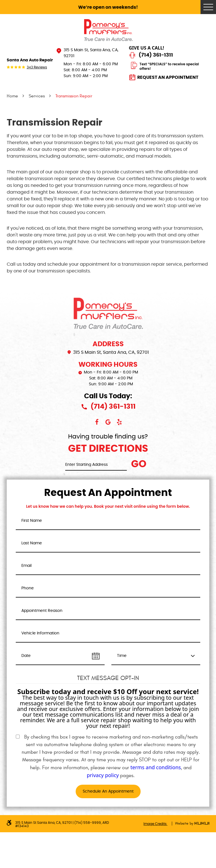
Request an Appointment (168, 77)
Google (108, 422)
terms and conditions (156, 767)
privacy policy (103, 775)
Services (37, 96)
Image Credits (155, 824)
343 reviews (37, 67)
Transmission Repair (74, 96)
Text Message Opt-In (108, 678)
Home (12, 96)
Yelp (119, 422)
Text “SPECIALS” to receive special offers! (169, 66)
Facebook (97, 422)
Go (139, 464)
